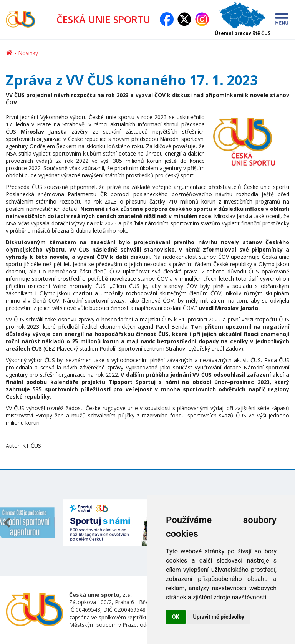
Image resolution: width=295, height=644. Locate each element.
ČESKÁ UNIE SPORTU (106, 19)
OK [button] (176, 617)
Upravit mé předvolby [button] (219, 617)
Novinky (28, 53)
